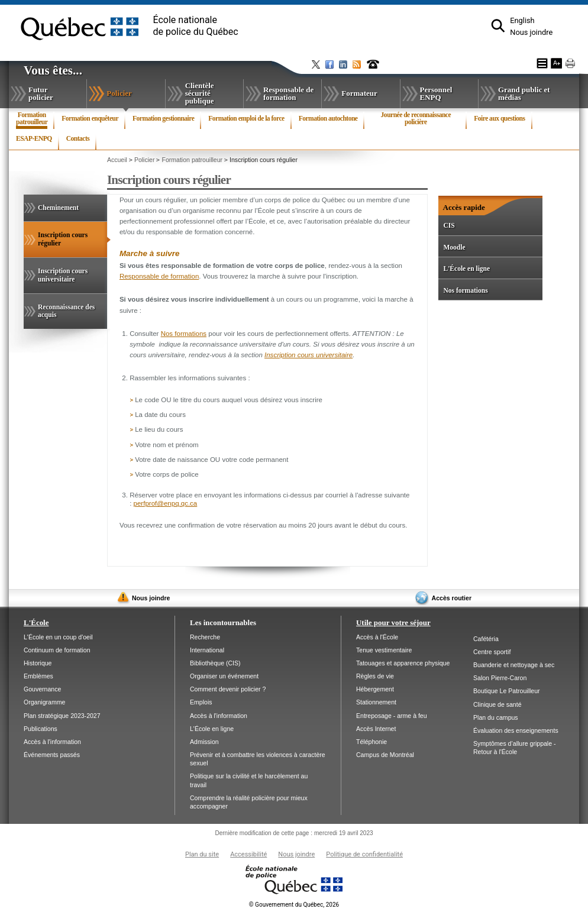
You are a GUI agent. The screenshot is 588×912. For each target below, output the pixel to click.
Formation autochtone (328, 118)
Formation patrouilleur (32, 120)
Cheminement (58, 208)
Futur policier (41, 93)
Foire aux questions (499, 118)
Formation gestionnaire (163, 118)
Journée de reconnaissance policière (416, 118)
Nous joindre (531, 32)
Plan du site (202, 854)
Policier (132, 97)
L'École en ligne (466, 269)
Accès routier (452, 598)
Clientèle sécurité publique (200, 93)
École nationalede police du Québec (196, 26)
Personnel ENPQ (436, 93)
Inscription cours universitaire (63, 275)
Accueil (117, 160)
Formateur (359, 93)
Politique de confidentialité (364, 854)
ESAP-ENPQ (34, 138)
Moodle (454, 247)
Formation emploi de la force (246, 118)
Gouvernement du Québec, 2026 (294, 905)
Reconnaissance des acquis (66, 311)
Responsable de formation (288, 93)
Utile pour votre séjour (393, 622)
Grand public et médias (524, 93)
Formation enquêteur (90, 118)
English (522, 20)
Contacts (78, 138)
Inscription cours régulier (63, 244)
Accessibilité (248, 854)
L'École (36, 622)
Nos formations (184, 334)
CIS (449, 225)
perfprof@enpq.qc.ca (166, 503)
